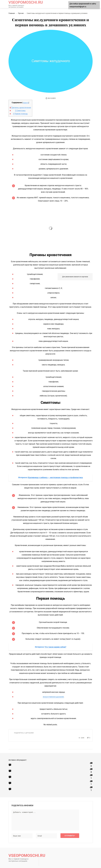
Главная (12, 13)
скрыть (26, 103)
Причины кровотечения (20, 107)
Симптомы (20, 111)
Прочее (21, 13)
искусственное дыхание (53, 697)
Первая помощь (20, 114)
